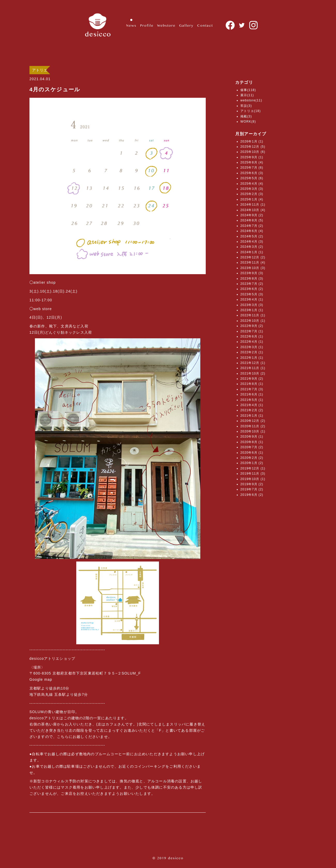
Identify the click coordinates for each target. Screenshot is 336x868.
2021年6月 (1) (252, 394)
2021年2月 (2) (252, 410)
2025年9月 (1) (252, 157)
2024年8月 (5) (252, 220)
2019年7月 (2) (252, 489)
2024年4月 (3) (252, 242)
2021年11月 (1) (253, 368)
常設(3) (246, 106)
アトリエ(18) (251, 111)
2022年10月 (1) (253, 321)
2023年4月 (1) (252, 300)
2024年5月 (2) (252, 236)
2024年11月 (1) (253, 205)
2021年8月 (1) (252, 384)
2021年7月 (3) (252, 389)
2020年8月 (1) (252, 442)
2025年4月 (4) (252, 184)
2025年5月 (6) (252, 178)
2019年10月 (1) (253, 479)
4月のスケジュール (55, 89)
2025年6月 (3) (252, 173)
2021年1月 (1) (252, 416)
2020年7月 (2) (252, 447)
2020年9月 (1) (252, 437)
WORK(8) (248, 122)
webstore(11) (251, 100)
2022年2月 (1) (252, 352)
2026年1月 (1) (252, 141)
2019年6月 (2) (252, 495)
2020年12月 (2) (253, 421)
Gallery (186, 25)
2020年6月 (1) (252, 453)
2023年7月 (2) (252, 284)
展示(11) (247, 95)
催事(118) (248, 90)
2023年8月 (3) (252, 279)
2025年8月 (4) (252, 162)
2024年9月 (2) (252, 215)
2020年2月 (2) (252, 458)
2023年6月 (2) (252, 289)
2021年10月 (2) (253, 373)
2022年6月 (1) (252, 336)
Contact (205, 25)
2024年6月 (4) (252, 231)
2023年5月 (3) (252, 294)
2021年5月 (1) (252, 400)
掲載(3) (246, 116)
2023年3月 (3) (252, 305)
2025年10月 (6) (253, 152)
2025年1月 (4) (252, 199)
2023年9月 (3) (252, 273)
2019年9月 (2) (252, 484)
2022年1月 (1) (252, 358)
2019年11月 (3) (253, 474)
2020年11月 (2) (253, 426)
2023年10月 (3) (253, 268)
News (131, 25)
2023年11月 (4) (253, 263)
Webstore (166, 25)
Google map (41, 679)
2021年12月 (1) (253, 363)
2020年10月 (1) (253, 431)
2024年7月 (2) (252, 226)
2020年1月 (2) (252, 463)
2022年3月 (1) (252, 347)
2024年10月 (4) (253, 210)
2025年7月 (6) (252, 168)
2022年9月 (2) (252, 326)
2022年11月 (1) (253, 315)
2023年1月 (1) (252, 310)
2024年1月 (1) (252, 252)
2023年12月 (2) (253, 257)
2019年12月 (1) (253, 468)
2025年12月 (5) (253, 147)
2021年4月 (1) (252, 405)
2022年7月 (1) (252, 331)
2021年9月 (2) (252, 379)
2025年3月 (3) (252, 189)
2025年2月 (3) (252, 194)
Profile (147, 25)
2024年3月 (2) (252, 247)
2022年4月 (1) (252, 342)
